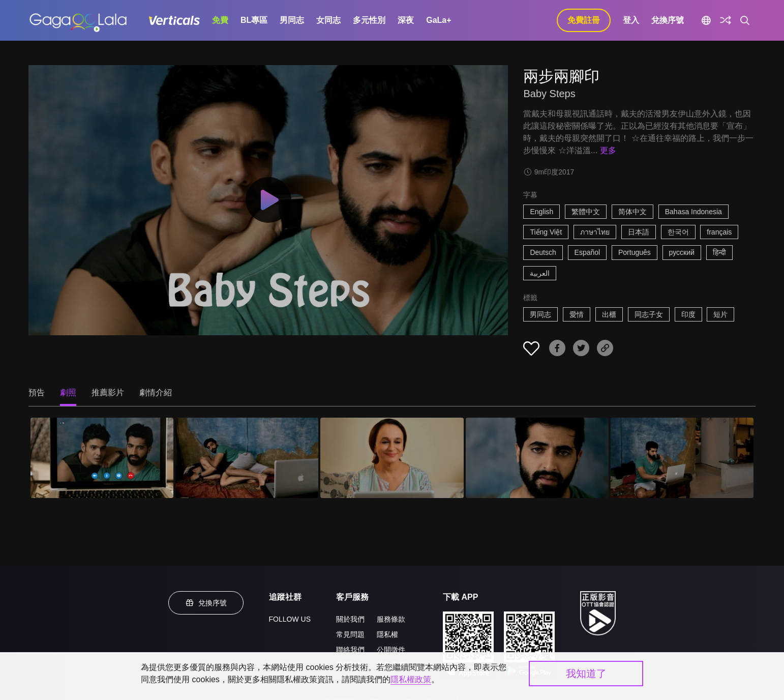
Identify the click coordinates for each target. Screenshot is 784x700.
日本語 (639, 232)
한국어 (678, 232)
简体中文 (632, 212)
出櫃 (609, 314)
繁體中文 (586, 212)
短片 (720, 314)
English (541, 212)
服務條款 (391, 619)
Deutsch (543, 252)
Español (587, 252)
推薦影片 (108, 392)
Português (635, 252)
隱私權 (387, 634)
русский (682, 252)
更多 (608, 150)
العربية (540, 273)
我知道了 (586, 674)
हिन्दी (719, 252)
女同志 (328, 20)
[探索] (726, 20)
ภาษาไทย (595, 232)
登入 (631, 20)
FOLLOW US (290, 619)
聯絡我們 (350, 650)
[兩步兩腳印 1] (102, 458)
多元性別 (369, 20)
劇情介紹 (156, 392)
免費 (220, 20)
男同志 (292, 20)
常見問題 (350, 634)
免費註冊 (584, 20)
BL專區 (254, 20)
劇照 (68, 392)
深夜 (406, 20)
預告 (37, 392)
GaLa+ (439, 20)
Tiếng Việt (546, 232)
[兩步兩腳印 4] (537, 458)
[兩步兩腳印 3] (392, 458)
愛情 (577, 314)
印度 (688, 314)
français (719, 232)
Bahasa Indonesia (693, 212)
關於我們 (350, 619)
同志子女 (649, 314)
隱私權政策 (411, 679)
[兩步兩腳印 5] (682, 458)
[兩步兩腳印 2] (247, 458)
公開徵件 (391, 650)
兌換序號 (668, 20)
